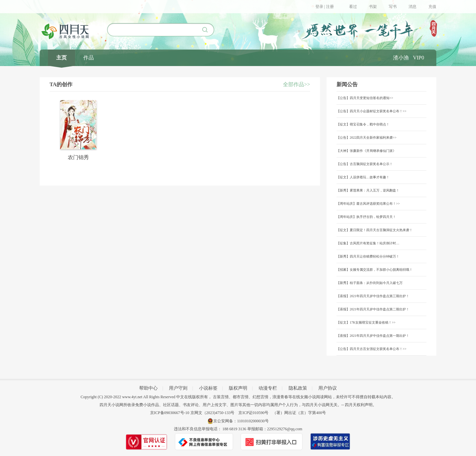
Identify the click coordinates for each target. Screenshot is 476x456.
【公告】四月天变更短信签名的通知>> (365, 98)
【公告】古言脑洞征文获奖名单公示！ (365, 164)
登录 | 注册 (325, 7)
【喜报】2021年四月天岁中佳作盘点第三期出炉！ (373, 296)
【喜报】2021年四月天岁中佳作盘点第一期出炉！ (373, 336)
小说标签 (208, 388)
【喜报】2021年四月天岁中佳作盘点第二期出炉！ (373, 309)
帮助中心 (148, 388)
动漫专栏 (268, 388)
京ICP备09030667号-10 (170, 413)
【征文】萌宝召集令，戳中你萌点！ (363, 124)
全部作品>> (297, 84)
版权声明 (238, 388)
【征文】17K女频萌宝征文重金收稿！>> (366, 322)
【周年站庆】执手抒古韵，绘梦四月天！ (366, 217)
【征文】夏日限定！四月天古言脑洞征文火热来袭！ (375, 230)
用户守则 (178, 388)
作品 (89, 58)
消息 (413, 7)
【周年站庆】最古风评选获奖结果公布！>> (368, 204)
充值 (432, 7)
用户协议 (328, 388)
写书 (393, 7)
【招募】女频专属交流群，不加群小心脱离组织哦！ (375, 270)
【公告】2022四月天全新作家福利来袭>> (366, 138)
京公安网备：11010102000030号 (241, 421)
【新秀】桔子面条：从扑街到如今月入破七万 (370, 283)
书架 (373, 7)
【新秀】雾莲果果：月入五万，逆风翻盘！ (368, 190)
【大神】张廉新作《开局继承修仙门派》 (366, 151)
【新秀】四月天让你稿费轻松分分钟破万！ (368, 256)
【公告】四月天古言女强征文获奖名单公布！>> (371, 349)
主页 (61, 58)
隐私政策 (298, 388)
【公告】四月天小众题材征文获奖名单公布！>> (371, 111)
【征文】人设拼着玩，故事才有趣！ (363, 177)
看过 (353, 7)
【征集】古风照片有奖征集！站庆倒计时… (368, 243)
